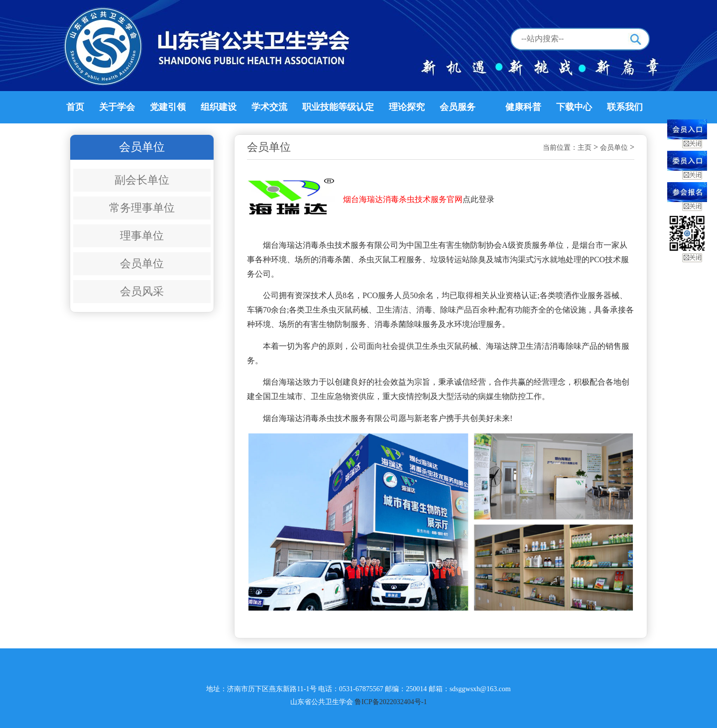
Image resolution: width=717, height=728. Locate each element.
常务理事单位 (142, 208)
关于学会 (117, 107)
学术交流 (269, 107)
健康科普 (523, 107)
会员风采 (142, 291)
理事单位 (142, 236)
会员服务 (458, 107)
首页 (75, 107)
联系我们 (625, 107)
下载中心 (574, 107)
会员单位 (142, 263)
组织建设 (219, 107)
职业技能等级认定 (338, 107)
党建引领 (168, 107)
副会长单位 (142, 180)
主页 (585, 148)
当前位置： (560, 148)
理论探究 (407, 107)
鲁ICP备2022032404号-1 (391, 702)
